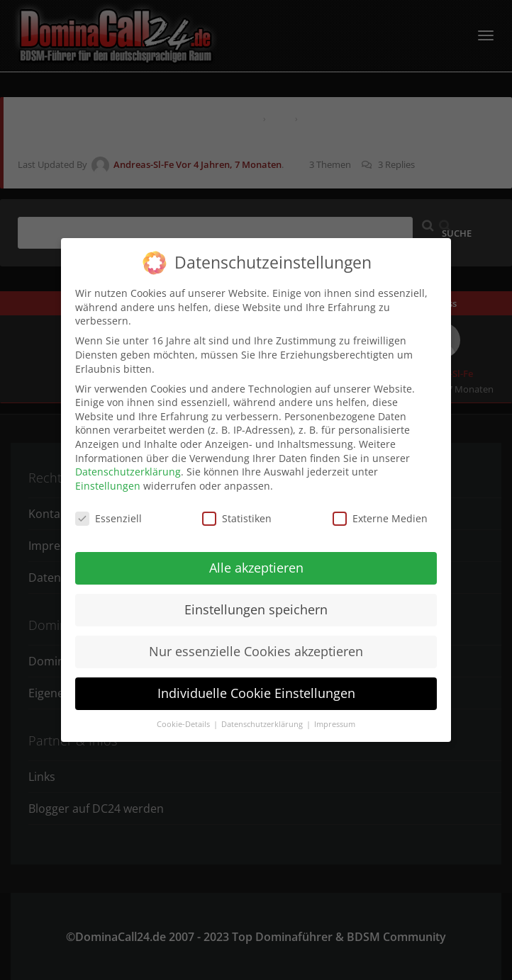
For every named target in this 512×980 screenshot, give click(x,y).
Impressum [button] (335, 718)
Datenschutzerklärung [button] (263, 718)
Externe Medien (380, 511)
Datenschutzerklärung (128, 465)
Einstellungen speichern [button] (256, 603)
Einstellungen (108, 479)
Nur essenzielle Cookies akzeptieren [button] (256, 645)
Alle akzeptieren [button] (256, 561)
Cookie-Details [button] (184, 718)
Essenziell (108, 511)
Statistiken (237, 511)
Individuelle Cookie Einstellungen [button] (256, 687)
